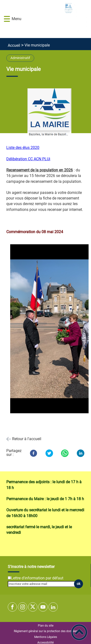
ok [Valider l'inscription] (79, 584)
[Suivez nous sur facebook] (12, 607)
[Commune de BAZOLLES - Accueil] (53, 19)
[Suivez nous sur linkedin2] (53, 607)
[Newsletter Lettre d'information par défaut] (9, 578)
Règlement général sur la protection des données (46, 631)
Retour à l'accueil (27, 439)
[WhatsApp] (65, 453)
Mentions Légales (46, 637)
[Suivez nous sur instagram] (23, 607)
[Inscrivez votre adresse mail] (43, 584)
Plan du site (46, 626)
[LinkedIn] (81, 453)
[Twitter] (49, 453)
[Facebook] (33, 453)
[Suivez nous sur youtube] (43, 607)
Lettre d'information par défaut (37, 578)
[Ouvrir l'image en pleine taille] (49, 113)
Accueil (14, 45)
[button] (7, 19)
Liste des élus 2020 (23, 148)
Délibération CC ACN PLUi (28, 159)
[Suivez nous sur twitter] (33, 607)
